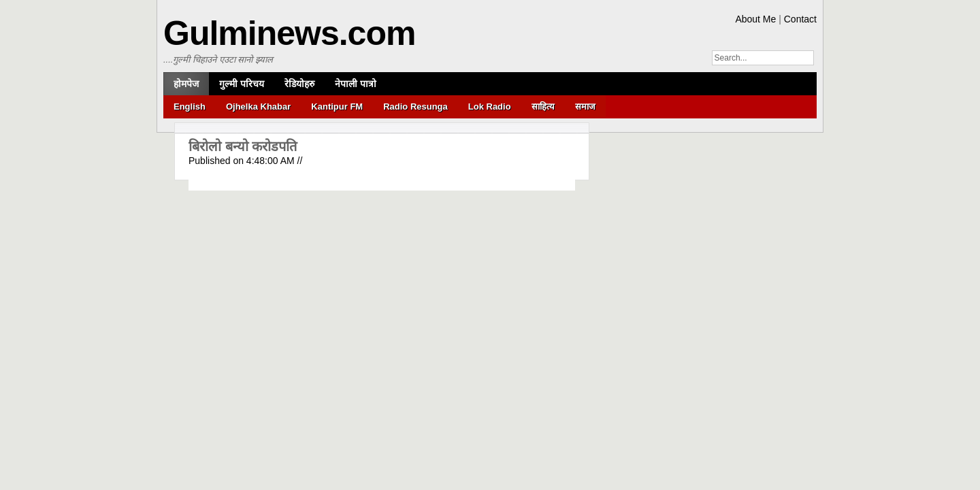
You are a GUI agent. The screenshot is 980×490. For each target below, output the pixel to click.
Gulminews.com (289, 33)
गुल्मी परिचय (242, 84)
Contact (800, 19)
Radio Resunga (415, 107)
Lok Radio (490, 107)
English (190, 107)
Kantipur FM (337, 107)
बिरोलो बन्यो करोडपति (243, 146)
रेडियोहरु (299, 84)
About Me (755, 19)
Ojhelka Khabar (258, 107)
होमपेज (186, 84)
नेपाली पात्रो (356, 84)
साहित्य (543, 107)
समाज (585, 107)
